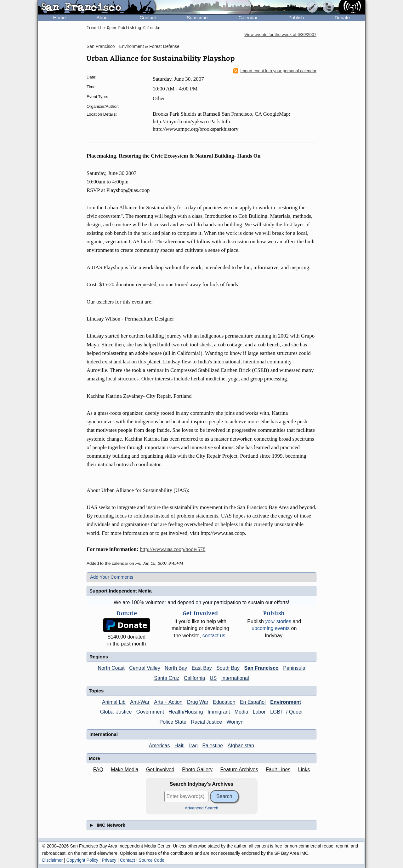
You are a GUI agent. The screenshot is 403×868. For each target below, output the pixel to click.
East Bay (202, 668)
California (195, 678)
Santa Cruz (167, 678)
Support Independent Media (121, 591)
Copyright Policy (82, 860)
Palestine (213, 746)
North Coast (111, 668)
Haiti (179, 746)
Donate (342, 17)
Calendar (248, 17)
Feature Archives (239, 770)
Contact (148, 17)
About (103, 17)
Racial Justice (206, 722)
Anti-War (140, 702)
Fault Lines (278, 770)
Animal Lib (114, 702)
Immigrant (219, 712)
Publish (296, 17)
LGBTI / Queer (287, 712)
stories (278, 621)
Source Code (151, 860)
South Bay (228, 668)
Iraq (193, 746)
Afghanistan (241, 746)
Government (150, 712)
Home (60, 17)
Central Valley (145, 668)
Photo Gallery (197, 770)
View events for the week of (280, 35)
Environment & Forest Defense (149, 46)
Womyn (235, 722)
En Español (253, 702)
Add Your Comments (112, 577)
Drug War (198, 702)
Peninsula (294, 668)
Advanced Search (202, 808)
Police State (173, 722)
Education (224, 702)
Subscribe (197, 17)
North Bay (176, 668)
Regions (99, 657)
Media (241, 712)
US (213, 678)
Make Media (125, 770)
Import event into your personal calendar (275, 71)
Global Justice (116, 712)
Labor (259, 712)
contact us (214, 636)
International (235, 678)
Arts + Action (168, 702)
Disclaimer (52, 860)
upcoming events (271, 628)
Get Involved (160, 770)
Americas (159, 746)
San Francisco (101, 46)
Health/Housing (186, 712)
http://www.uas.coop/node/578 (173, 549)
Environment (286, 702)
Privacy (109, 860)
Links (304, 770)
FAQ (98, 770)
